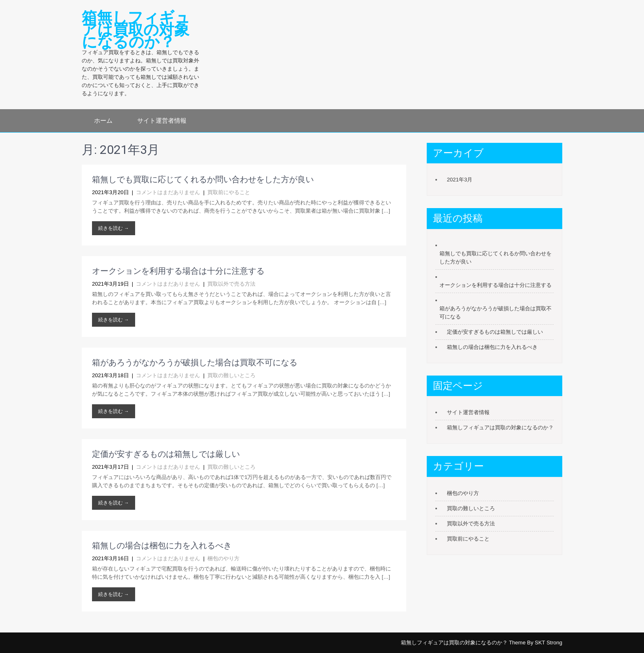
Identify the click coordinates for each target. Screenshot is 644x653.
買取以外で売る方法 (231, 284)
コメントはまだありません (168, 192)
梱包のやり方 (223, 558)
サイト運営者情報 (162, 121)
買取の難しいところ (231, 375)
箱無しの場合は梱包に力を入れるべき (162, 545)
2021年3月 (460, 180)
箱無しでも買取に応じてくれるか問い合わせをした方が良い (203, 179)
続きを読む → (114, 228)
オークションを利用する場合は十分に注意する (178, 271)
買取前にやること (229, 192)
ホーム (103, 121)
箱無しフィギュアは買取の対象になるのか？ (500, 427)
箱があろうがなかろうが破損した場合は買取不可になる (195, 362)
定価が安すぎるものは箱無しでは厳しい (166, 454)
